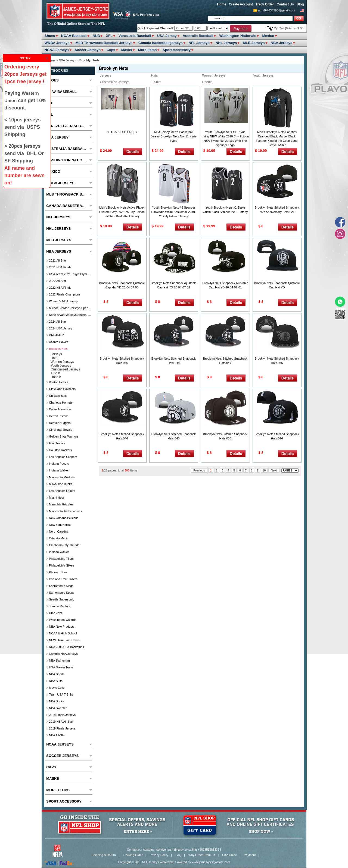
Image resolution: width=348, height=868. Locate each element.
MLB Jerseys (254, 43)
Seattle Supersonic (61, 599)
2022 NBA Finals (60, 288)
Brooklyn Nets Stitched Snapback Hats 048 (174, 361)
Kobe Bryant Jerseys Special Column (70, 315)
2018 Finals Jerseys (62, 715)
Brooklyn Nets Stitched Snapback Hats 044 (122, 436)
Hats (155, 76)
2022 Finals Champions (65, 294)
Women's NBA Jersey (63, 301)
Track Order (265, 4)
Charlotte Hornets (61, 402)
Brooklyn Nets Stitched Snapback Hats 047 (225, 361)
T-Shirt (156, 82)
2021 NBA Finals (60, 267)
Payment (250, 855)
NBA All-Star (57, 735)
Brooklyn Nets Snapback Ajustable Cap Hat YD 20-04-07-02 (173, 285)
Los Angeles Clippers (63, 457)
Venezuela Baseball (135, 36)
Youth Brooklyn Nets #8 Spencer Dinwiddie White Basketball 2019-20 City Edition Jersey (174, 212)
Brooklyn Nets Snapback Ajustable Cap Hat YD (277, 285)
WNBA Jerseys (57, 43)
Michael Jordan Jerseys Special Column (70, 308)
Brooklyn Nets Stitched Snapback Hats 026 (277, 436)
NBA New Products (62, 627)
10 (264, 470)
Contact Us (285, 4)
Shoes (50, 36)
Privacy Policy (159, 855)
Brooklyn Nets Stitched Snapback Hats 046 (277, 361)
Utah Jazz (56, 613)
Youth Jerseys (264, 76)
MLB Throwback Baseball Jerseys (104, 43)
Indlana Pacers (59, 464)
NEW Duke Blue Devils (64, 640)
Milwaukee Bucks (60, 484)
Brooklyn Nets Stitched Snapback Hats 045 (122, 361)
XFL (109, 36)
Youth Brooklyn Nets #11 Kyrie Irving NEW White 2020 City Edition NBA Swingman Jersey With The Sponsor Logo (225, 139)
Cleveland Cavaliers (62, 389)
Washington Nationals (238, 36)
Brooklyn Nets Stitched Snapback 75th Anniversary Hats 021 (277, 210)
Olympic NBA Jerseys (63, 654)
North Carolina (59, 532)
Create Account (241, 4)
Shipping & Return (104, 855)
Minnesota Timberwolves (65, 511)
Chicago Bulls (58, 396)
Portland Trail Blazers (63, 579)
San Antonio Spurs (61, 593)
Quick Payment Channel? (156, 28)
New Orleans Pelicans (64, 518)
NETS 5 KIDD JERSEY (122, 132)
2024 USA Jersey (60, 328)
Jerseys (106, 76)
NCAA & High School (63, 633)
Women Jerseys (214, 76)
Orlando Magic (59, 538)
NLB (96, 36)
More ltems (147, 50)
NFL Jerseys (199, 43)
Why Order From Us (202, 855)
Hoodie (207, 82)
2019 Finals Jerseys (62, 728)
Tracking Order (133, 855)
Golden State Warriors (64, 436)
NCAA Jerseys (57, 50)
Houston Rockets (60, 450)
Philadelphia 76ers (61, 559)
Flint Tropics (57, 443)
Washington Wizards (63, 620)
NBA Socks (56, 701)
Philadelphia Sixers (62, 565)
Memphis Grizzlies (61, 504)
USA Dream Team (61, 667)
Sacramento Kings (61, 586)
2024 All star (57, 322)
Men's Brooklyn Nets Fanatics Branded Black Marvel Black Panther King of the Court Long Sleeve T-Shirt (277, 139)
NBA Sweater (58, 708)
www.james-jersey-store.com (211, 862)
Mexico (268, 36)
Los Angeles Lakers (62, 491)
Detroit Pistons (59, 416)
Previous (199, 470)
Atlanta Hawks (58, 342)
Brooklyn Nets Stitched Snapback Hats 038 (225, 436)
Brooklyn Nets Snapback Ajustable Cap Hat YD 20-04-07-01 (225, 285)
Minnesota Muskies (62, 477)
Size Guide (229, 855)
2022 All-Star (58, 281)
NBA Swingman (59, 661)
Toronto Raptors (60, 606)
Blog (300, 4)
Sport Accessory (177, 50)
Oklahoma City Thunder (65, 545)
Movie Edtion (58, 688)
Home (222, 4)
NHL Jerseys (226, 43)
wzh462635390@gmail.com (276, 10)
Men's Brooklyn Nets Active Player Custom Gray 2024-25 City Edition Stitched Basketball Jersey (122, 212)
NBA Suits (56, 681)
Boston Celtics (58, 382)
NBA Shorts (57, 674)
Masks (127, 50)
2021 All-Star (58, 260)
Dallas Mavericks (60, 409)
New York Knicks (60, 525)
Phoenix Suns (58, 572)
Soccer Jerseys (88, 50)
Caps (111, 50)
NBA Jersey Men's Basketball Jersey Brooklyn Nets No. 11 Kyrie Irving (174, 136)
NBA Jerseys (282, 43)
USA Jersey (167, 36)
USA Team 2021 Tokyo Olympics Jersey (70, 274)
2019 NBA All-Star (61, 722)
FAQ (178, 855)
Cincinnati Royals (60, 430)
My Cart (289, 28)
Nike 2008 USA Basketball (66, 647)
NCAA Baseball (74, 36)
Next (274, 470)
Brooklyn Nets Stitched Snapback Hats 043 (174, 436)
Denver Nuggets (60, 423)
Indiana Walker (59, 470)
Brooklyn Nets (58, 349)
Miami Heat (57, 498)
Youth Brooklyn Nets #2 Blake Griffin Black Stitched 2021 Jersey (225, 210)
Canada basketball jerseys (161, 43)
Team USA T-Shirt (61, 694)
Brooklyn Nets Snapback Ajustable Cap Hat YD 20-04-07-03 (122, 285)
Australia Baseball (198, 36)
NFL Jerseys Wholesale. (158, 862)
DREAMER (56, 335)
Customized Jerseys (115, 82)
